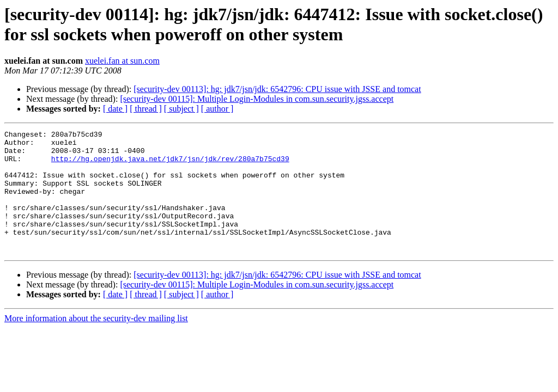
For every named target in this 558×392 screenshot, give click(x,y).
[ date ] (115, 109)
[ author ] (217, 109)
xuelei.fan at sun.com (122, 61)
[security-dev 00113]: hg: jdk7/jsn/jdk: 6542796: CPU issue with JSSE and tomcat (277, 89)
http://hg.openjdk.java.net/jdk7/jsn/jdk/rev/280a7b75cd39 (170, 165)
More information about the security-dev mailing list (96, 343)
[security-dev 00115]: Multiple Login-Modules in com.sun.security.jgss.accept (257, 99)
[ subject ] (181, 109)
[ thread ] (146, 109)
